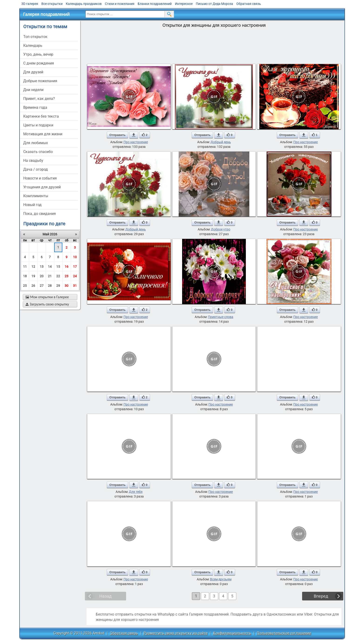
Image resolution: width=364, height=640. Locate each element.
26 (33, 286)
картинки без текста (41, 116)
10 (75, 257)
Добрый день (221, 142)
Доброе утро (221, 229)
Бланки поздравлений (155, 4)
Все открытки (52, 4)
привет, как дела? (39, 99)
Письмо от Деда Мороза (214, 4)
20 (42, 276)
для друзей (33, 72)
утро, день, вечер (38, 54)
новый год (32, 205)
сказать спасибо (38, 152)
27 (42, 286)
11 (25, 267)
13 (42, 267)
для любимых (36, 143)
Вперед (321, 596)
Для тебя (136, 492)
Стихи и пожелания (120, 4)
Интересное (184, 4)
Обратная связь (249, 4)
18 (25, 276)
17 (75, 267)
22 (58, 276)
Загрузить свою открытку (47, 304)
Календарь (33, 46)
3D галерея (30, 4)
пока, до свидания (40, 214)
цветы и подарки (38, 125)
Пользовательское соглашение (284, 633)
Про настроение (136, 142)
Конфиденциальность (232, 633)
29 (58, 286)
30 (67, 286)
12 (33, 267)
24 (75, 276)
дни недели (33, 90)
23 (67, 276)
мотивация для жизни (43, 134)
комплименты (36, 196)
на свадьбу (33, 161)
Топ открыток (35, 37)
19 (33, 276)
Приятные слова (221, 317)
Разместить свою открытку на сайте (175, 633)
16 (67, 267)
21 (50, 276)
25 (25, 286)
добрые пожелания (40, 81)
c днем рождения (39, 63)
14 (50, 267)
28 (50, 286)
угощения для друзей (42, 187)
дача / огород (36, 169)
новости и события (40, 178)
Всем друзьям (221, 579)
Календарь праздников (84, 4)
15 (58, 267)
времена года (35, 107)
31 (75, 286)
